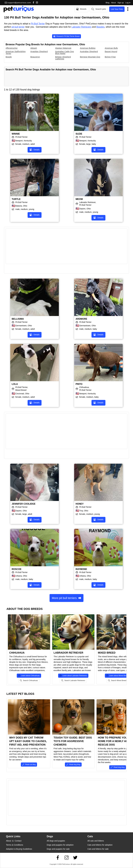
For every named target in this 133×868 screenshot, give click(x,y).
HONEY (80, 504)
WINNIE (16, 134)
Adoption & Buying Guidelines (19, 849)
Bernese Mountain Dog (90, 57)
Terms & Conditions (15, 845)
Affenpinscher (12, 48)
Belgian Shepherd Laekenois (63, 58)
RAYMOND (81, 569)
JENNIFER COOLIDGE (24, 504)
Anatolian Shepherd (39, 51)
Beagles (100, 27)
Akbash (34, 48)
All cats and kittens (96, 841)
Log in (128, 3)
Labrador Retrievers (81, 27)
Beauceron (35, 57)
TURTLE (16, 199)
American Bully (111, 48)
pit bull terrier (18, 27)
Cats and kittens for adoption (100, 845)
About (113, 3)
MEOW (79, 199)
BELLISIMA (18, 319)
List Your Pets (117, 9)
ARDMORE (81, 319)
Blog (108, 3)
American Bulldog (88, 48)
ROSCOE (17, 569)
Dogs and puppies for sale (58, 849)
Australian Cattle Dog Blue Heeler (64, 52)
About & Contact (14, 841)
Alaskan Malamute (63, 48)
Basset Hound (111, 51)
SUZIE (79, 134)
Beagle (9, 57)
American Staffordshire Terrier (16, 52)
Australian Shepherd (89, 51)
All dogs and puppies (56, 841)
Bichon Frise (110, 57)
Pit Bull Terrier (38, 24)
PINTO (79, 384)
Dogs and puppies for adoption (60, 845)
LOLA (15, 384)
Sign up (121, 3)
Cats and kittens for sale (98, 849)
